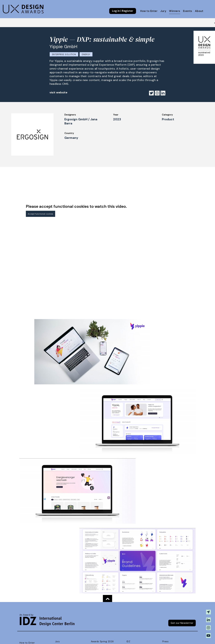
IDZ (128, 641)
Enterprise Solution (64, 54)
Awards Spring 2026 (102, 641)
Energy (86, 54)
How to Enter (149, 11)
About (199, 11)
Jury (163, 11)
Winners (175, 11)
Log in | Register (123, 11)
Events (188, 11)
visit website (59, 92)
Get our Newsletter (182, 623)
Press (165, 641)
